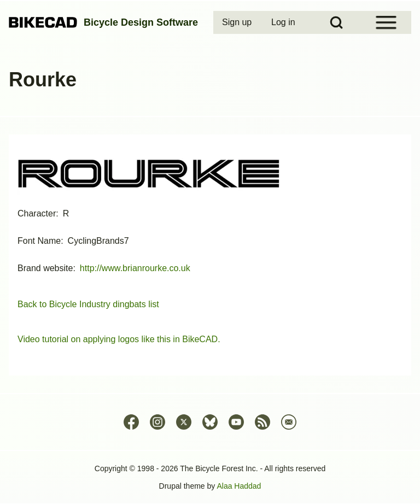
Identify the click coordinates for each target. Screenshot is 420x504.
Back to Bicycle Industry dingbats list (88, 304)
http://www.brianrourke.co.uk (135, 268)
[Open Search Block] (336, 22)
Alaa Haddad (239, 486)
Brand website (45, 268)
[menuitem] (238, 22)
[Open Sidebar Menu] (386, 22)
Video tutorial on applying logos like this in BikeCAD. (119, 339)
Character (37, 213)
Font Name (39, 241)
